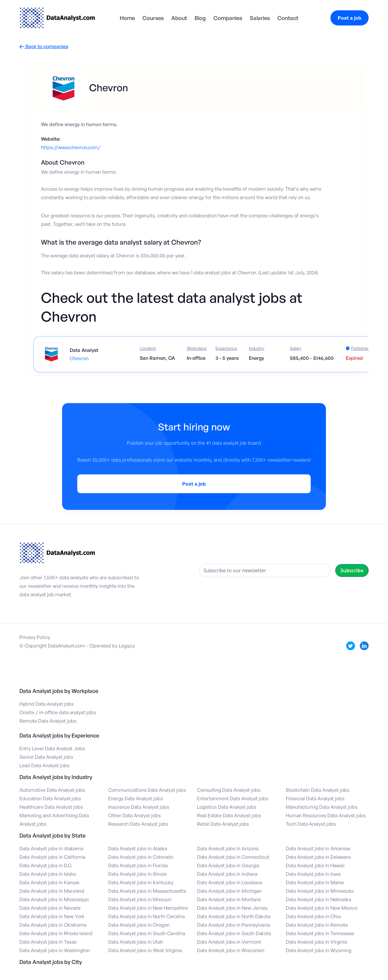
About (179, 18)
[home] (57, 18)
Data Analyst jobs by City (51, 962)
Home (127, 18)
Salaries (260, 18)
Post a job (350, 18)
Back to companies (44, 47)
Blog (200, 18)
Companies (228, 18)
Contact (288, 18)
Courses (153, 18)
